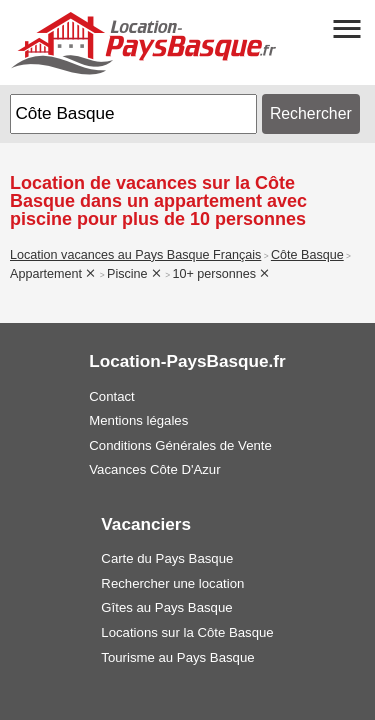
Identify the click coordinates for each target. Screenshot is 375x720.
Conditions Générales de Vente (180, 445)
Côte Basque (307, 255)
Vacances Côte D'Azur (154, 469)
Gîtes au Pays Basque (166, 607)
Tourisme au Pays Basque (177, 657)
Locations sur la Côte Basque (187, 632)
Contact (111, 396)
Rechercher (311, 113)
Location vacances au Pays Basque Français (135, 255)
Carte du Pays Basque (167, 558)
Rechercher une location (172, 583)
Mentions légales (138, 420)
